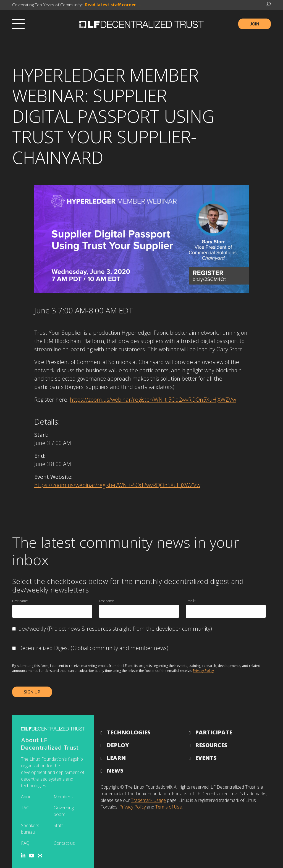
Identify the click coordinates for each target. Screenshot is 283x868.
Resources (211, 745)
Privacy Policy (203, 671)
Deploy (118, 745)
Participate (214, 732)
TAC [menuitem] (25, 808)
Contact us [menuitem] (64, 843)
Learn (116, 758)
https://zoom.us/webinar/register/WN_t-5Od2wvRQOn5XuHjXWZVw (153, 400)
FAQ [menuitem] (25, 843)
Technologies (129, 732)
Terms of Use (169, 807)
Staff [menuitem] (58, 825)
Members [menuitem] (63, 797)
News (115, 770)
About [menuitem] (27, 797)
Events (206, 758)
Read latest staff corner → (113, 5)
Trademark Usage (148, 800)
